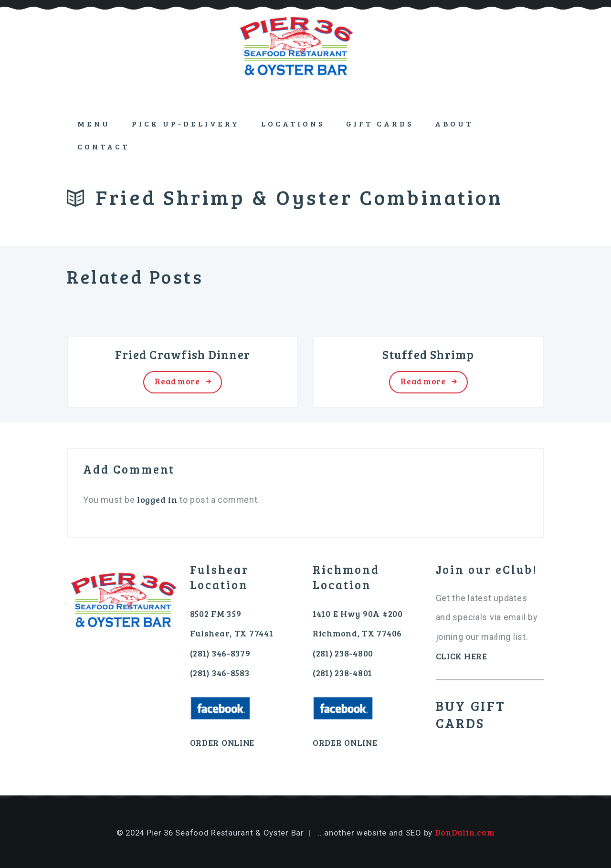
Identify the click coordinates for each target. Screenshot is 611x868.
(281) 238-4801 (342, 673)
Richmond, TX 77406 (357, 633)
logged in (157, 499)
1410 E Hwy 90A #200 (358, 614)
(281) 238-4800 (343, 653)
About (454, 123)
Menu (94, 123)
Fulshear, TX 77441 (232, 633)
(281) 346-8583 (220, 673)
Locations (293, 123)
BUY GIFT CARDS (471, 715)
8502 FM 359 (216, 614)
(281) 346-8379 (220, 653)
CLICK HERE (462, 656)
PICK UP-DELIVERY (186, 123)
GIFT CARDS (380, 123)
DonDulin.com (465, 832)
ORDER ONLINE (222, 742)
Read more (177, 381)
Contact (103, 146)
